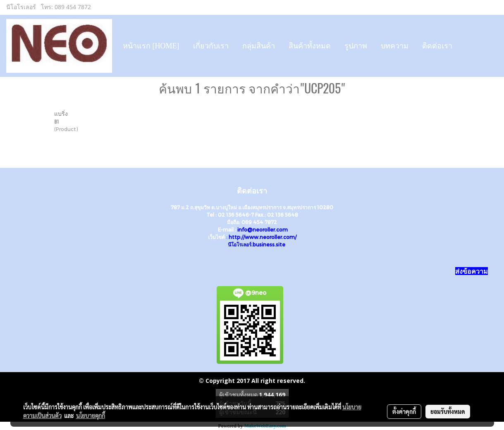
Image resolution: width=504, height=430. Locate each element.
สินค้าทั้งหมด (310, 46)
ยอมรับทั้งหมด (448, 411)
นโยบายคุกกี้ (91, 416)
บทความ (395, 46)
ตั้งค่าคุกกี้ (404, 411)
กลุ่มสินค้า (259, 46)
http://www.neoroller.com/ (263, 237)
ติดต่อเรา (437, 46)
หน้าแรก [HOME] (151, 46)
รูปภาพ (356, 46)
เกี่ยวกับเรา (211, 46)
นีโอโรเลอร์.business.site (257, 244)
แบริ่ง (61, 113)
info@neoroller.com (263, 229)
